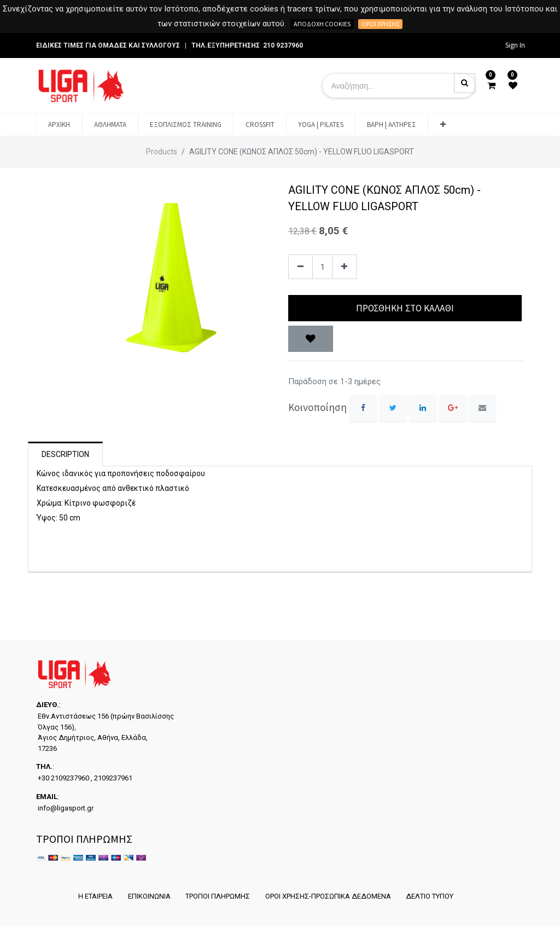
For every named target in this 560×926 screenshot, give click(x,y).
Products (162, 152)
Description (65, 454)
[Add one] (344, 267)
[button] (442, 125)
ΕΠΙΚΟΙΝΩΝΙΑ (149, 896)
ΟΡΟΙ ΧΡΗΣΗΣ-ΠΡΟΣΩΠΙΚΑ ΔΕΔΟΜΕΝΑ (328, 896)
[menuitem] (59, 125)
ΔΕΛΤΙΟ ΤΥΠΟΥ (430, 896)
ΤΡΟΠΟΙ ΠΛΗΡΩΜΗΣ (218, 896)
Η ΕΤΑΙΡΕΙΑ (95, 896)
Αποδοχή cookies (322, 24)
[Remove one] (301, 267)
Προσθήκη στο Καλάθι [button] (405, 308)
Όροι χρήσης (380, 24)
